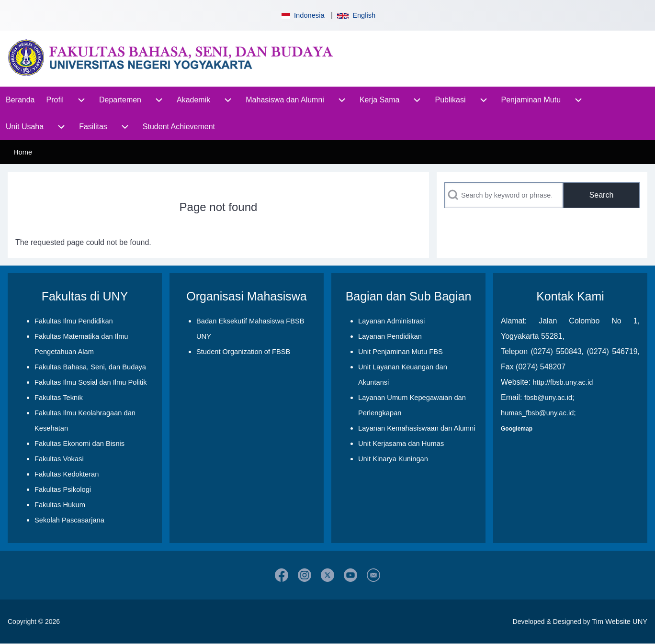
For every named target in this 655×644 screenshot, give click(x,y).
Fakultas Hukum (60, 505)
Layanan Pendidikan (390, 336)
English (356, 15)
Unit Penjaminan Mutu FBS (401, 352)
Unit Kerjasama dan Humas (401, 444)
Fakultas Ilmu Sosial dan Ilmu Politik (91, 382)
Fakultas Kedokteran (67, 474)
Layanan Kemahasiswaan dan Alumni (417, 428)
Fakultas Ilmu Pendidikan (74, 321)
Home (23, 152)
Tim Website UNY (620, 622)
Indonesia (302, 15)
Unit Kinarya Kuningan (393, 459)
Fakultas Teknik (59, 398)
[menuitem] (20, 100)
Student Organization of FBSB (243, 352)
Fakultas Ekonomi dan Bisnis (79, 444)
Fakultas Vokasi (59, 459)
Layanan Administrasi (391, 321)
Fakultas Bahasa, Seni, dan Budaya (90, 367)
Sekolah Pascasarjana (69, 520)
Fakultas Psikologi (63, 489)
